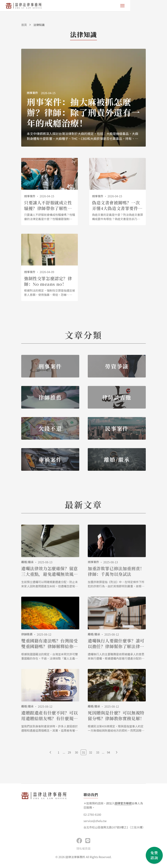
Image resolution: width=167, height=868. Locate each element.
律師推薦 (27, 635)
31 (83, 753)
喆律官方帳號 (123, 804)
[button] (88, 841)
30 (76, 753)
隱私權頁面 (83, 849)
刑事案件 (93, 563)
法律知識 (39, 25)
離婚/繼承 (27, 563)
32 (91, 753)
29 (69, 753)
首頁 (24, 25)
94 (108, 753)
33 (98, 753)
